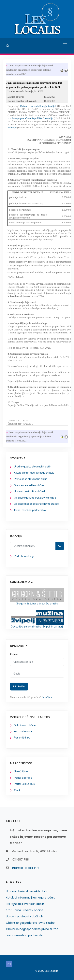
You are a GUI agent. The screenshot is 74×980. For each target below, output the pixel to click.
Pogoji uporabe (23, 778)
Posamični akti (22, 738)
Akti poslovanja (23, 731)
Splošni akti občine (25, 725)
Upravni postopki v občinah (30, 491)
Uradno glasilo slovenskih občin (33, 467)
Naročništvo (21, 772)
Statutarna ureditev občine (29, 485)
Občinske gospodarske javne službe (35, 498)
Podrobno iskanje (24, 556)
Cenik (17, 790)
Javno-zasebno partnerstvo (30, 510)
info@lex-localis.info (26, 868)
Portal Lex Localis (24, 784)
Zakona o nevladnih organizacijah (38, 106)
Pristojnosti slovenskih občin (31, 479)
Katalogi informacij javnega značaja (34, 473)
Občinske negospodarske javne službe (36, 504)
